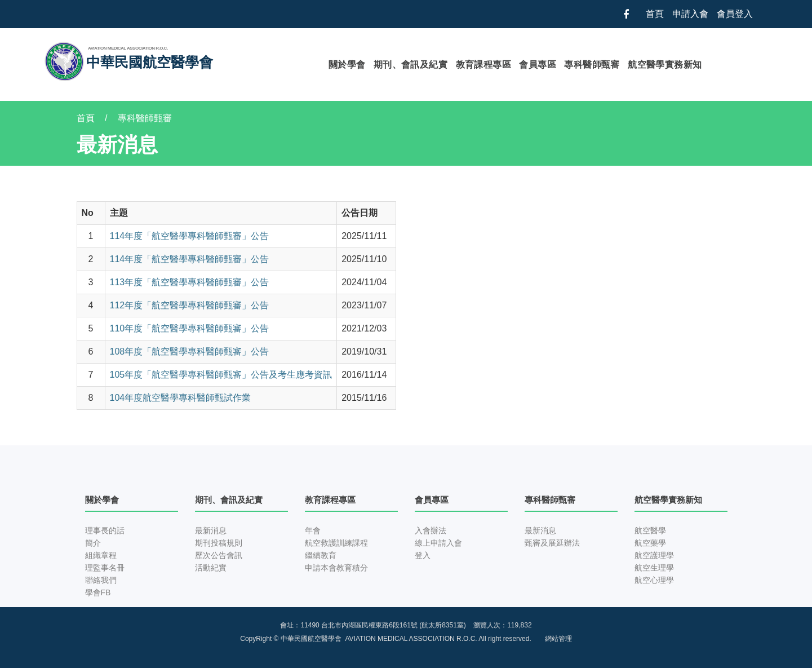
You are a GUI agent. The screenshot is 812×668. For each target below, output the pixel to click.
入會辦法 (431, 530)
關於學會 (347, 65)
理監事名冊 (105, 568)
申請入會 (690, 14)
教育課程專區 (483, 65)
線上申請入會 (438, 543)
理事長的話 (105, 530)
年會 (313, 530)
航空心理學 (654, 580)
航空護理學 (654, 555)
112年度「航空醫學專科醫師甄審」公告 (190, 305)
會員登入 (735, 14)
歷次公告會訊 (219, 555)
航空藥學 (650, 543)
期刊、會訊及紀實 (411, 65)
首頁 (655, 14)
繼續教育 (321, 555)
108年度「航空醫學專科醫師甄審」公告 (190, 351)
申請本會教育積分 (336, 568)
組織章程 (101, 555)
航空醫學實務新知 (665, 65)
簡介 (93, 543)
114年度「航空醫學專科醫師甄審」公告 (190, 236)
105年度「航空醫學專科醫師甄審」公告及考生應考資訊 (221, 375)
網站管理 (558, 639)
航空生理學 (654, 568)
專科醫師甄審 (592, 65)
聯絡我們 (101, 580)
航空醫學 (650, 530)
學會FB (98, 592)
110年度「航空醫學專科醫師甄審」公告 (190, 328)
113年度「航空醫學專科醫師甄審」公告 (190, 282)
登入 (423, 555)
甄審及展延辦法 (552, 543)
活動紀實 (211, 568)
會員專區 (538, 65)
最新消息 (211, 530)
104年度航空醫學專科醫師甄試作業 (181, 398)
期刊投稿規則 (219, 543)
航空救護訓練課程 (336, 543)
